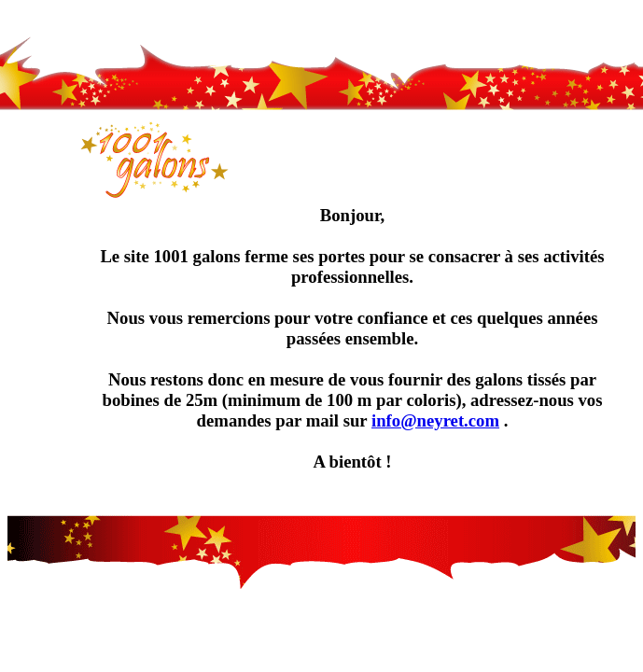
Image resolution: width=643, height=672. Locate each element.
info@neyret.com (435, 420)
